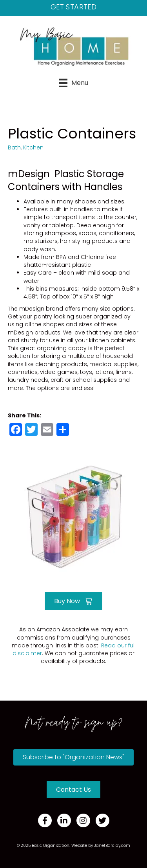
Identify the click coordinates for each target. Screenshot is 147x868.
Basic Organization (51, 846)
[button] (73, 757)
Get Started (73, 7)
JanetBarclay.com (112, 846)
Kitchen (33, 147)
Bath (14, 147)
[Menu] (73, 83)
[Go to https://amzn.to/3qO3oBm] (73, 517)
